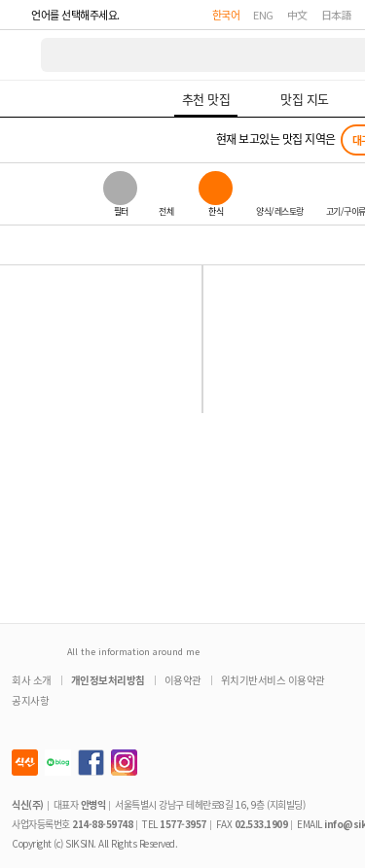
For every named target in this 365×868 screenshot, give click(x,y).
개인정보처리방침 (108, 680)
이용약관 (183, 680)
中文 (297, 15)
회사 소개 (32, 680)
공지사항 (30, 700)
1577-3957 (183, 824)
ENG (263, 15)
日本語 (337, 15)
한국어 (226, 15)
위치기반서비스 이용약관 (273, 680)
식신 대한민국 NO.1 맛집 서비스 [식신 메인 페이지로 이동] (21, 55)
